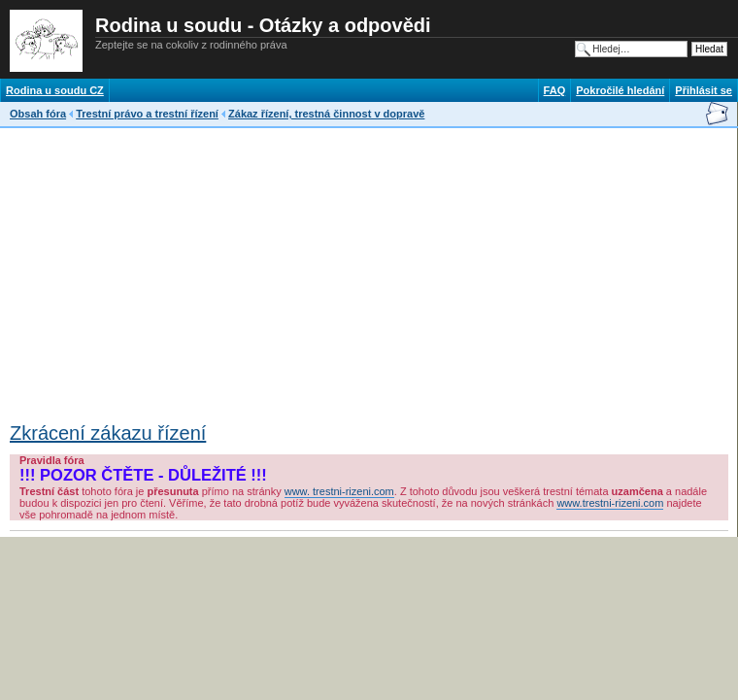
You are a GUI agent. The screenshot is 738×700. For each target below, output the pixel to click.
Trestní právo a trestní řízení (147, 114)
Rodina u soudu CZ (55, 90)
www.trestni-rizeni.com (610, 503)
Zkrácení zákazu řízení (108, 433)
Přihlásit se (704, 90)
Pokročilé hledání (620, 90)
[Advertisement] (237, 269)
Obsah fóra (38, 114)
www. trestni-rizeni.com (339, 491)
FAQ (555, 90)
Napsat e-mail (717, 114)
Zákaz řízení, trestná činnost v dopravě (326, 114)
